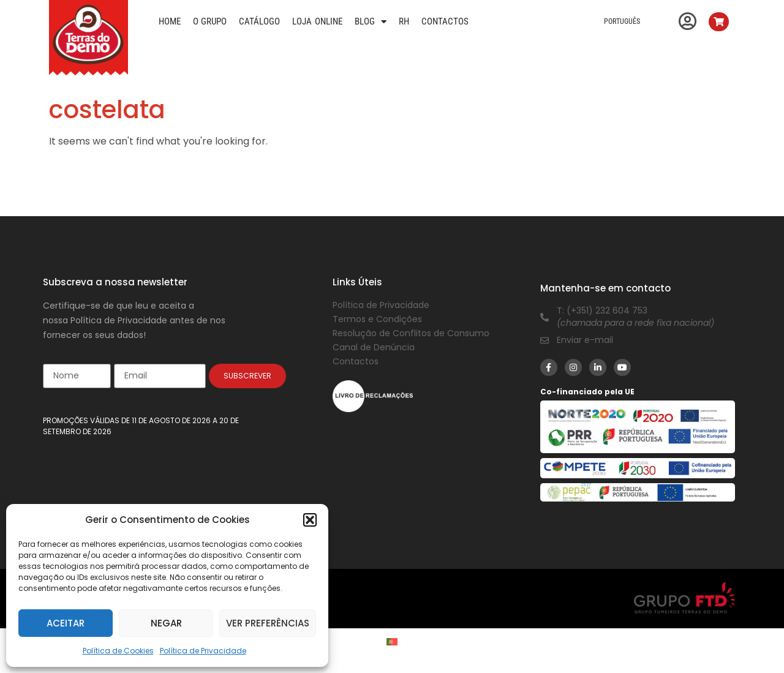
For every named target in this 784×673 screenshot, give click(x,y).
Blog (371, 21)
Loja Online (317, 21)
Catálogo (259, 21)
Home (170, 21)
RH (404, 21)
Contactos (445, 21)
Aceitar (66, 623)
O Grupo (210, 21)
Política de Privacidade (203, 651)
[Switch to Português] (392, 641)
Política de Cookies (118, 651)
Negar (166, 623)
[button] (310, 520)
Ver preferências (268, 623)
